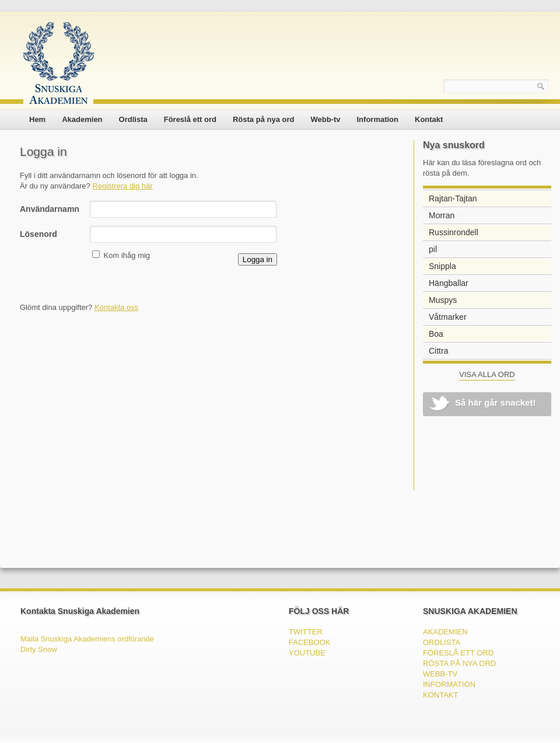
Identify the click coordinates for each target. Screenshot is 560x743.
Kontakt (429, 119)
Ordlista (133, 119)
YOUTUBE (307, 653)
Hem (37, 119)
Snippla (442, 266)
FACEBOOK (310, 642)
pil (433, 249)
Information (378, 119)
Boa (436, 334)
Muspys (443, 300)
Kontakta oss (116, 307)
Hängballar (449, 283)
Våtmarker (448, 317)
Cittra (438, 351)
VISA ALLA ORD (487, 374)
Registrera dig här (122, 186)
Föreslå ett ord (190, 119)
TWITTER (306, 632)
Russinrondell (454, 232)
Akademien (82, 119)
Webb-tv (325, 119)
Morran (442, 215)
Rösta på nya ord (263, 119)
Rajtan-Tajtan (453, 198)
